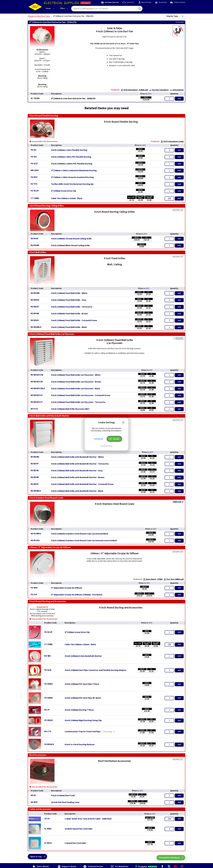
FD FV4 (34, 595)
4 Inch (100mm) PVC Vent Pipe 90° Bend (83, 698)
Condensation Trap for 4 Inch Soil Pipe (83, 732)
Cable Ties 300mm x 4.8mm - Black (67, 198)
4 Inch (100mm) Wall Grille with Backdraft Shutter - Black (77, 491)
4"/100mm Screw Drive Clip (64, 191)
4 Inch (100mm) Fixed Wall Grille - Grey (69, 300)
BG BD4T (35, 464)
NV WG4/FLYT (37, 402)
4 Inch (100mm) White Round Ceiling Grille (70, 246)
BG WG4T (35, 307)
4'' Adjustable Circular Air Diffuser (67, 588)
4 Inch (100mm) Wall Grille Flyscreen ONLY (70, 409)
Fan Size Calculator (159, 90)
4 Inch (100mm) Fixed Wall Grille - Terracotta (72, 307)
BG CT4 (48, 731)
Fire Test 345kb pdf (174, 579)
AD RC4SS (35, 540)
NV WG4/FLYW (37, 375)
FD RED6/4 (49, 744)
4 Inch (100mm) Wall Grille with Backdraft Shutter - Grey (77, 471)
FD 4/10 (34, 164)
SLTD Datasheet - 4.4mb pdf (134, 90)
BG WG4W (35, 293)
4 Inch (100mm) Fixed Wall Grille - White (69, 293)
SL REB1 (48, 829)
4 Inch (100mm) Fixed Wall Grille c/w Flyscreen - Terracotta (78, 402)
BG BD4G (35, 471)
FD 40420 (48, 720)
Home (48, 9)
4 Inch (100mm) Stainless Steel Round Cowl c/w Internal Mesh (80, 534)
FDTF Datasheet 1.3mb (172, 141)
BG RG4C (35, 239)
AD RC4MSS (36, 534)
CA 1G (47, 819)
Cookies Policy (106, 446)
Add (179, 99)
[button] (123, 423)
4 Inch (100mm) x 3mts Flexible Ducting (69, 150)
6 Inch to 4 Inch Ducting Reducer (80, 745)
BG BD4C (35, 484)
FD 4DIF (34, 588)
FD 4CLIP (35, 191)
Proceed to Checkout (172, 857)
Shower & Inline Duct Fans (39, 16)
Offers (64, 9)
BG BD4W (35, 457)
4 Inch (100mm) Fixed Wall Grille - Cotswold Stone (74, 321)
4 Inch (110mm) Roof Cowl (63, 796)
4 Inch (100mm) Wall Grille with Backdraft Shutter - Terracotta (80, 464)
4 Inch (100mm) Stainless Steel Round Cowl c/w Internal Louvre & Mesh (84, 541)
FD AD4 (34, 177)
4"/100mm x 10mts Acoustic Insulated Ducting (72, 177)
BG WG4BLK (36, 327)
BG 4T (47, 710)
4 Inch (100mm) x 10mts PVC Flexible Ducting (72, 164)
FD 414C (48, 670)
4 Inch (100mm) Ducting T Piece (79, 710)
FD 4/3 (34, 150)
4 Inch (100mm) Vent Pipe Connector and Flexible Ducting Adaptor (95, 670)
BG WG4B (35, 314)
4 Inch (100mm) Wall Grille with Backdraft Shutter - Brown (78, 478)
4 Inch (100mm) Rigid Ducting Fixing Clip (83, 721)
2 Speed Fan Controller (75, 843)
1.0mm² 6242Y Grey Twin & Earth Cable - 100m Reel (88, 819)
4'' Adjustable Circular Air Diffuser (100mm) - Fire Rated (77, 595)
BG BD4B (35, 477)
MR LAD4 (35, 170)
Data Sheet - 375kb (153, 579)
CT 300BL (35, 198)
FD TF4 (34, 184)
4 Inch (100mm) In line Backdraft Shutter (83, 656)
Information (177, 90)
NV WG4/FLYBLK (38, 388)
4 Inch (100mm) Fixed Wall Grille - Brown (69, 314)
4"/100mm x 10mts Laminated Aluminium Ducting (74, 171)
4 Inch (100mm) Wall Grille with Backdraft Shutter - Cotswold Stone (82, 484)
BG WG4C (35, 320)
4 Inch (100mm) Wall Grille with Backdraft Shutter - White (77, 457)
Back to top (39, 857)
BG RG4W (35, 245)
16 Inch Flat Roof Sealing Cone (65, 802)
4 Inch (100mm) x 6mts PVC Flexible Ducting (71, 157)
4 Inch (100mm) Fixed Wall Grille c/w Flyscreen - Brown (76, 382)
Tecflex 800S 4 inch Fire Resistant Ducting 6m (72, 184)
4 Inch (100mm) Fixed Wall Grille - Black (69, 327)
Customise (98, 439)
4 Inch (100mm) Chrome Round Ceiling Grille (71, 239)
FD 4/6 (34, 157)
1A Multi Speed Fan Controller (79, 829)
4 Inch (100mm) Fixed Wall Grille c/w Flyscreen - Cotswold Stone (81, 395)
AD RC (33, 795)
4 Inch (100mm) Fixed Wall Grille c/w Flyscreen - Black (75, 389)
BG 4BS (48, 656)
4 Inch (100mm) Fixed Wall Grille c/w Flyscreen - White (76, 375)
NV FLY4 (34, 409)
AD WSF (34, 802)
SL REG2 (48, 843)
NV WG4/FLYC (37, 395)
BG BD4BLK (36, 491)
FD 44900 (48, 698)
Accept (114, 439)
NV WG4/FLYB (37, 382)
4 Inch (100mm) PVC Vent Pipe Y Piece (82, 684)
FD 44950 (48, 684)
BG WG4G (35, 300)
